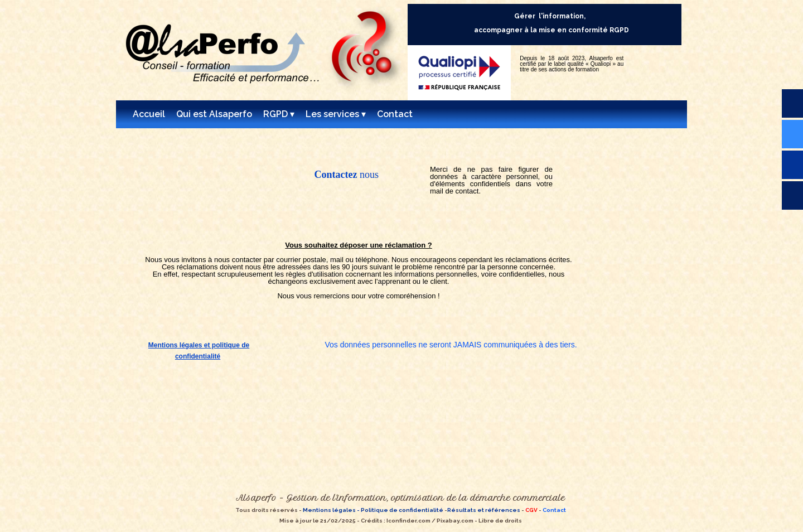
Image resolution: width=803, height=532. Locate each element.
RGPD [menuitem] (279, 114)
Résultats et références (484, 510)
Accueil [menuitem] (149, 114)
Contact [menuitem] (395, 114)
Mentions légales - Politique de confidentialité (373, 510)
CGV (531, 510)
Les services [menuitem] (336, 114)
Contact (554, 510)
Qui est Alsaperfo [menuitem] (214, 114)
